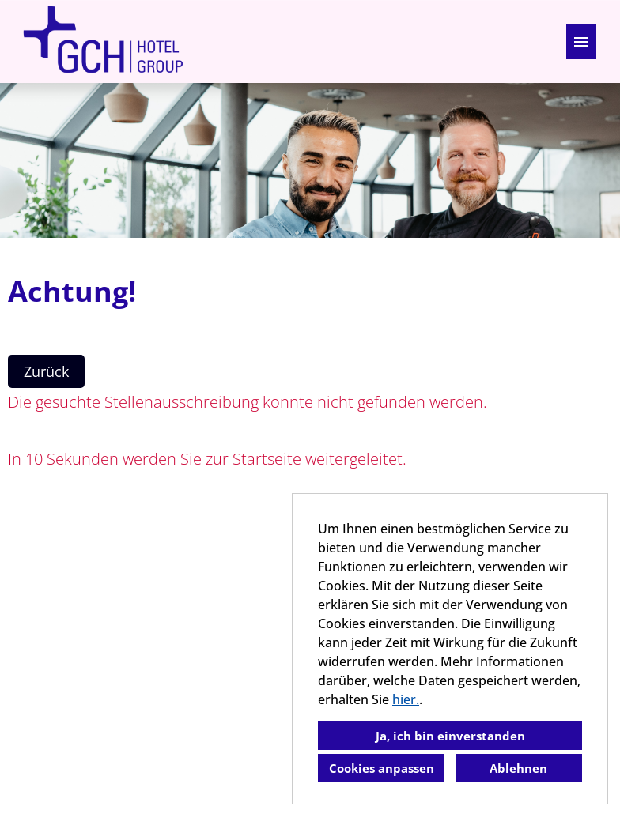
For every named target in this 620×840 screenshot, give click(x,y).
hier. (406, 699)
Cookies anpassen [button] (382, 768)
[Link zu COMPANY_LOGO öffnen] (103, 41)
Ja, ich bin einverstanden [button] (450, 736)
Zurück (46, 371)
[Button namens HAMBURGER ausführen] (581, 41)
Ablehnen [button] (518, 768)
